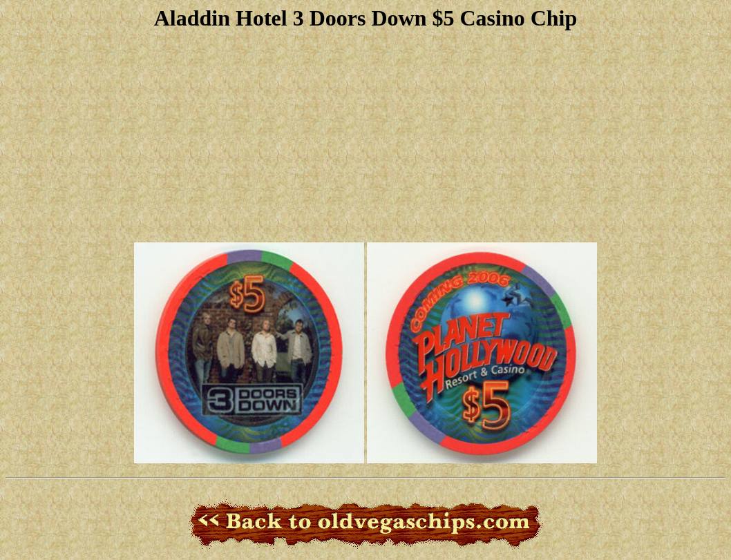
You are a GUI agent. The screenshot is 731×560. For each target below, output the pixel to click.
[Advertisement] (365, 135)
